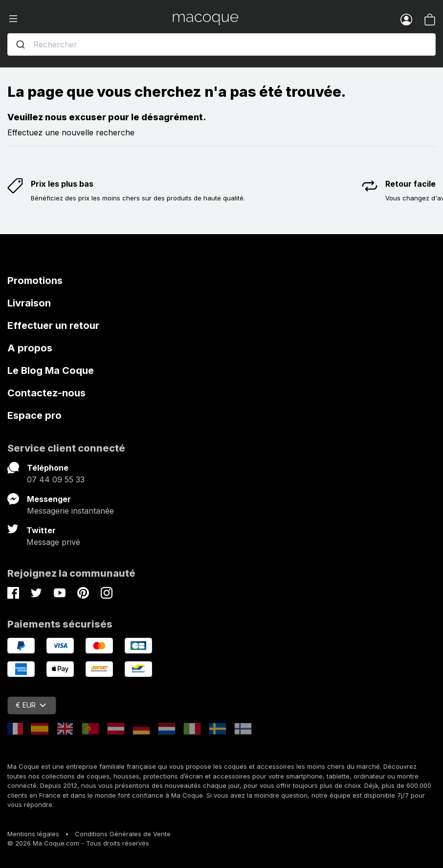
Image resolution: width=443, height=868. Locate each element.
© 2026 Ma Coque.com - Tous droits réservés (78, 843)
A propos (30, 348)
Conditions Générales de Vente (123, 834)
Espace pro (34, 415)
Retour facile (410, 184)
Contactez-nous (46, 393)
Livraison (29, 303)
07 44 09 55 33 (56, 479)
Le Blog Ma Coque (51, 370)
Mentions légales (33, 834)
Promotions (35, 281)
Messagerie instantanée (70, 511)
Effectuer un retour (53, 325)
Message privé (53, 542)
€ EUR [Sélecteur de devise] (31, 705)
